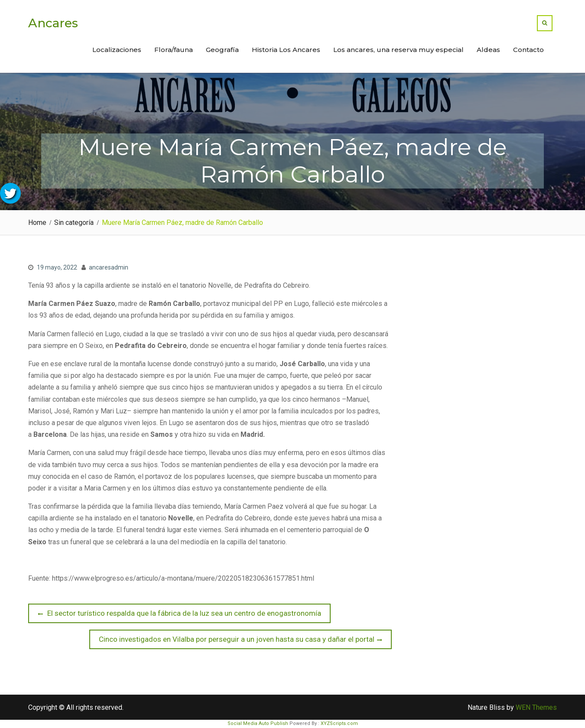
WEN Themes (536, 707)
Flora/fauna (174, 50)
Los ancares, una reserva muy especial (398, 50)
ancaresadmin (109, 267)
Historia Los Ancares (286, 50)
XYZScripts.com (339, 723)
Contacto (528, 50)
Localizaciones (117, 50)
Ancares (53, 23)
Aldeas (488, 50)
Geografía (222, 50)
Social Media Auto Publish (258, 723)
